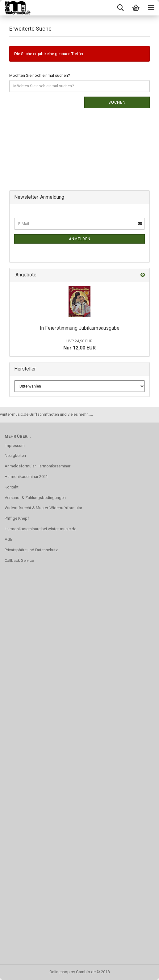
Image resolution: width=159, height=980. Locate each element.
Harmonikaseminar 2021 (26, 477)
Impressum (15, 446)
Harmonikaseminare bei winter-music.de (40, 529)
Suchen (117, 102)
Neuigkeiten (15, 455)
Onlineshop (60, 972)
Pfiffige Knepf (17, 518)
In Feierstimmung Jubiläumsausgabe (80, 328)
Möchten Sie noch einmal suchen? (40, 75)
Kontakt (12, 487)
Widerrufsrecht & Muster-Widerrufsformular (43, 508)
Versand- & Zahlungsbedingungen (35, 498)
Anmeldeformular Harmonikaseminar (38, 466)
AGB (9, 539)
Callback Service (19, 560)
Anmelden (80, 239)
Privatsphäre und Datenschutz (31, 550)
